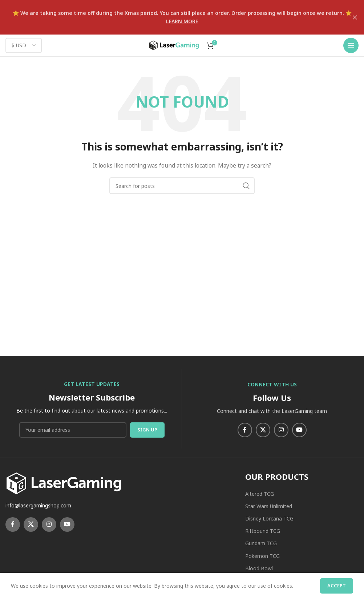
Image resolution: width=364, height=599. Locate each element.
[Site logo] (174, 45)
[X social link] (263, 430)
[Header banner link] (171, 17)
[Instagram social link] (281, 430)
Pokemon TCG (262, 556)
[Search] (182, 186)
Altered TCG (260, 494)
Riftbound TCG (263, 531)
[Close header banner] (355, 17)
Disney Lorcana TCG (269, 518)
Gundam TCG (261, 543)
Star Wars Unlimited (269, 506)
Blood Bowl (259, 568)
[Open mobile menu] (351, 45)
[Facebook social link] (245, 430)
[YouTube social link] (299, 430)
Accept (337, 586)
